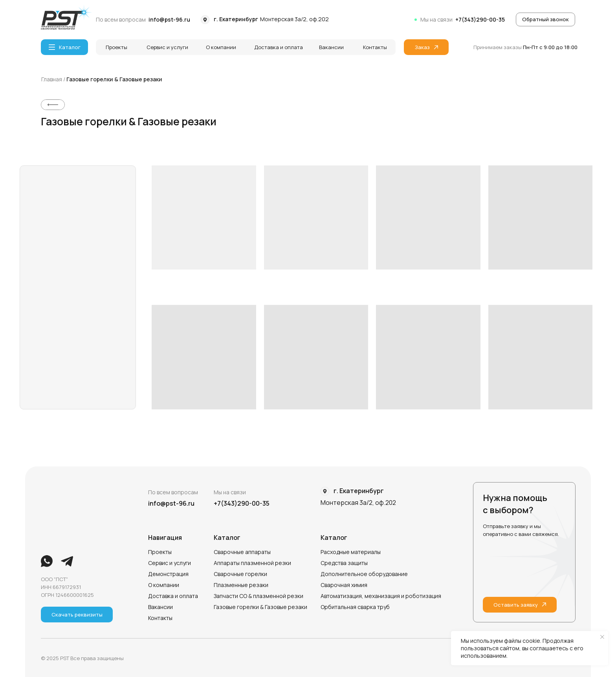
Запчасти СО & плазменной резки (258, 596)
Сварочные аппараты (242, 552)
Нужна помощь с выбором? (515, 504)
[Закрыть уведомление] (602, 637)
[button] (545, 19)
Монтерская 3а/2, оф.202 (294, 19)
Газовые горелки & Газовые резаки (114, 79)
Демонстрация (168, 574)
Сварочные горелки (240, 574)
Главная (52, 79)
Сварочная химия (344, 585)
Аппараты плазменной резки (252, 563)
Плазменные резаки (241, 585)
